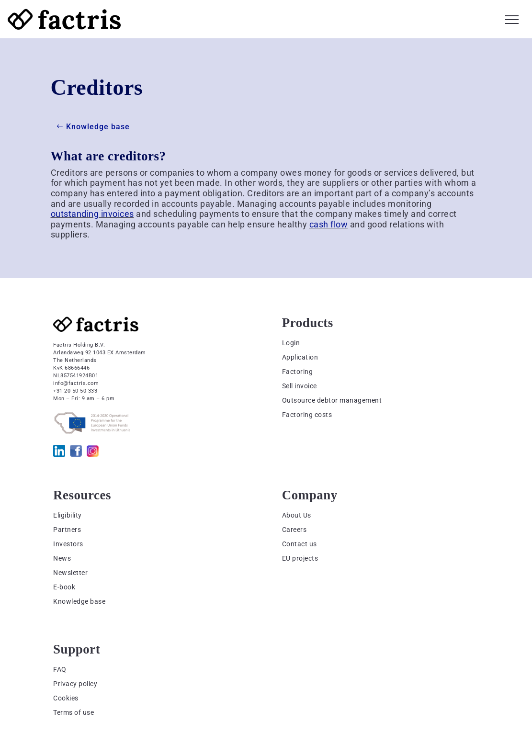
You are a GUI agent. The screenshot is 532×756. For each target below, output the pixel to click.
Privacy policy (75, 684)
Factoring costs (307, 415)
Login (291, 343)
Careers (294, 530)
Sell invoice (300, 386)
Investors (68, 544)
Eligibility (68, 515)
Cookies (66, 698)
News (62, 558)
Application (300, 357)
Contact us (300, 544)
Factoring (298, 372)
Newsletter (70, 573)
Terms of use (74, 712)
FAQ (60, 669)
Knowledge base (98, 127)
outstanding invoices (92, 214)
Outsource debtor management (332, 400)
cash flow (329, 224)
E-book (64, 587)
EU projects (300, 558)
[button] (512, 18)
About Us (297, 515)
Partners (67, 530)
